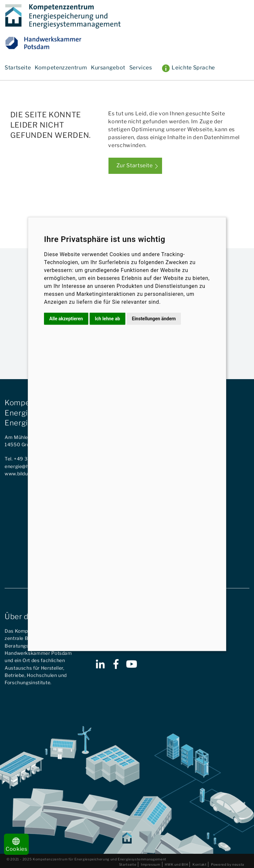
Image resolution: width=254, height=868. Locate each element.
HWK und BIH (176, 864)
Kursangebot (108, 68)
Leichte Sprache (193, 68)
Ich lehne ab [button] (107, 319)
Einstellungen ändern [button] (154, 319)
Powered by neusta (228, 864)
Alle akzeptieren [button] (66, 319)
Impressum (151, 864)
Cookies (16, 845)
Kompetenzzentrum (61, 68)
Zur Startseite (135, 165)
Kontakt (199, 864)
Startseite (18, 68)
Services (141, 68)
